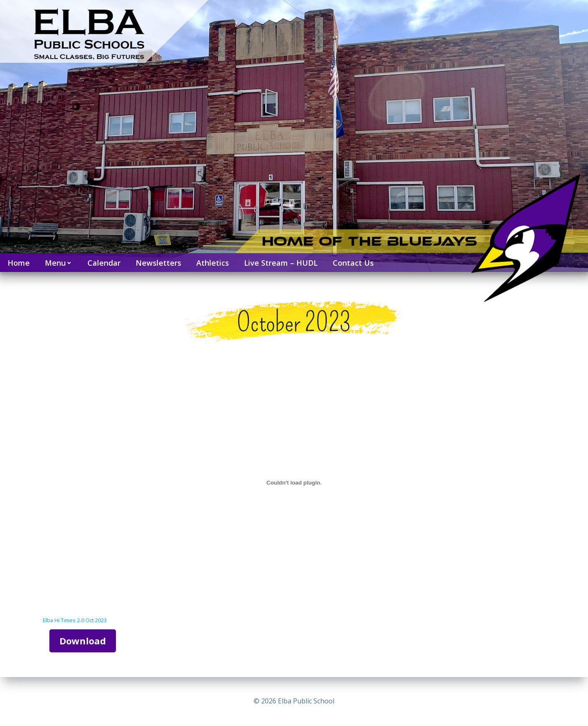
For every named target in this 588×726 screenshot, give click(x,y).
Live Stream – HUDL (281, 263)
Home (19, 263)
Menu (59, 263)
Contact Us (353, 263)
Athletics (213, 263)
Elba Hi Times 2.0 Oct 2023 (75, 620)
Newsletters (158, 263)
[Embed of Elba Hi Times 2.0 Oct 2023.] (294, 482)
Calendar (104, 263)
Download (83, 641)
